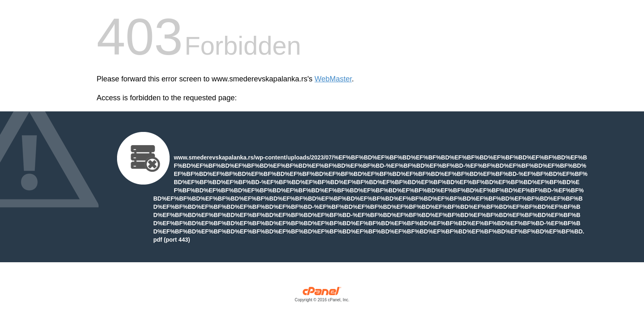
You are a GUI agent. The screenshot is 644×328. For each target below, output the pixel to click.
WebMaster (333, 79)
